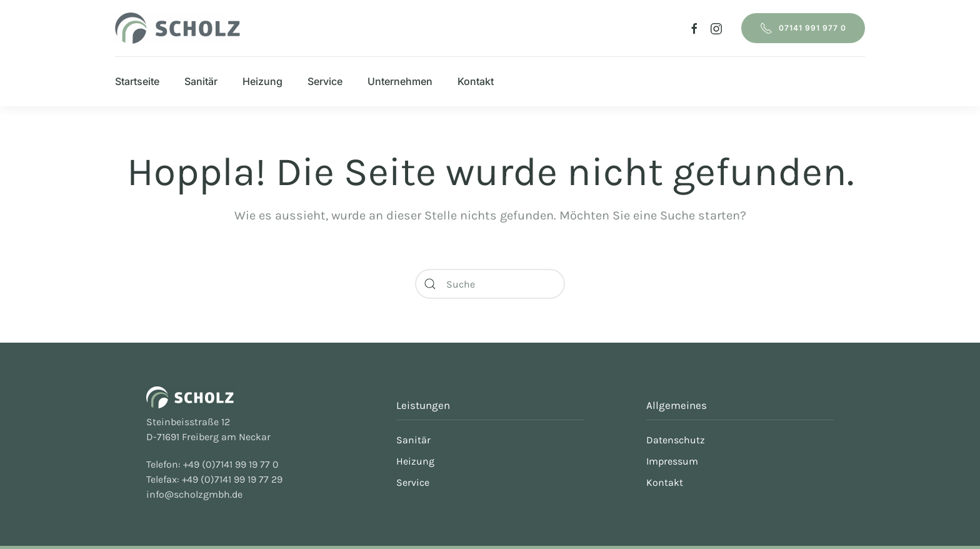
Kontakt (476, 81)
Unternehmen (400, 81)
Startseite (137, 81)
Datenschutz (676, 440)
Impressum (672, 461)
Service (325, 81)
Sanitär (201, 81)
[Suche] (490, 284)
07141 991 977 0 (803, 28)
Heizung (262, 81)
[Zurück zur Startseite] (177, 28)
